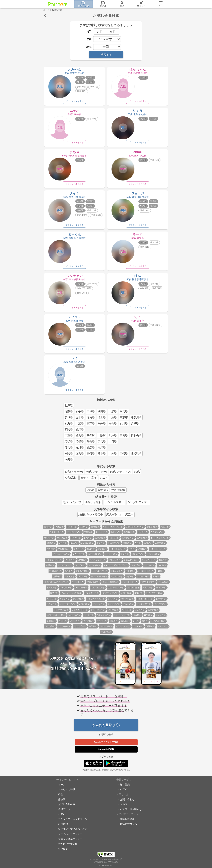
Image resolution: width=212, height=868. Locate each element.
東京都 (124, 420)
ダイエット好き (98, 612)
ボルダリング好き (110, 595)
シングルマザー (115, 505)
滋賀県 (80, 438)
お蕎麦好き (76, 540)
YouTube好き (55, 573)
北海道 (69, 408)
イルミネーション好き (71, 595)
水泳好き (59, 529)
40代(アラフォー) (96, 474)
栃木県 (80, 420)
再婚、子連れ (93, 505)
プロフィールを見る (74, 101)
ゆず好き (130, 579)
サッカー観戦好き (110, 584)
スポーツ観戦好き (118, 551)
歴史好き (125, 623)
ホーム (62, 787)
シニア (104, 480)
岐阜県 (135, 426)
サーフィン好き (97, 590)
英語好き (164, 529)
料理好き (50, 568)
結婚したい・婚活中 (91, 517)
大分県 (113, 456)
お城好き (57, 579)
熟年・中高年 (89, 480)
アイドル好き (133, 590)
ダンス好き (78, 601)
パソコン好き (98, 606)
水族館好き (79, 551)
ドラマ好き (52, 606)
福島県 (124, 414)
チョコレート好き (99, 579)
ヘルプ (124, 807)
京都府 (91, 438)
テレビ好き (128, 606)
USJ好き (148, 617)
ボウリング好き (148, 584)
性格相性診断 (127, 822)
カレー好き (136, 568)
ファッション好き (122, 617)
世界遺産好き (114, 545)
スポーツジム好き (157, 551)
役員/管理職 (118, 492)
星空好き (84, 529)
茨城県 (69, 420)
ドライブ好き (80, 629)
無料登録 (125, 787)
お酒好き (51, 623)
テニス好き (127, 612)
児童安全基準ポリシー (70, 841)
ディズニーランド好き (113, 529)
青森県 (69, 414)
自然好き (148, 545)
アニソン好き (117, 573)
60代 (137, 474)
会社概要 (63, 851)
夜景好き (102, 551)
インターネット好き (159, 540)
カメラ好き (50, 629)
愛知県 (80, 432)
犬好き (145, 623)
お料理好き (143, 534)
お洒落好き (100, 540)
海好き (138, 545)
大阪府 (102, 438)
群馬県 (91, 420)
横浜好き (74, 545)
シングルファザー (138, 505)
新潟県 (69, 426)
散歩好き (51, 551)
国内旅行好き (79, 556)
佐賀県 (80, 456)
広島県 (102, 444)
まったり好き (101, 534)
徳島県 (69, 450)
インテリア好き (65, 568)
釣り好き (63, 623)
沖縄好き (95, 529)
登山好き (91, 551)
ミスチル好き (143, 579)
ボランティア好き (116, 590)
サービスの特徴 (67, 792)
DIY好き (54, 595)
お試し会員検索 (67, 807)
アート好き (75, 623)
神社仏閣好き (82, 573)
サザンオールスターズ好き (56, 584)
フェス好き (160, 617)
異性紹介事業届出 (68, 846)
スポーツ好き (106, 629)
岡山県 (91, 444)
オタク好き (162, 629)
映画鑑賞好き (64, 551)
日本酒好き (49, 540)
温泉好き (69, 573)
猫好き (136, 623)
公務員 (91, 492)
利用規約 (63, 826)
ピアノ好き (113, 601)
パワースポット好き (56, 617)
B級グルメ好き (104, 617)
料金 (61, 797)
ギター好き (52, 590)
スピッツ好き (78, 584)
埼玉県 (102, 420)
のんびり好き (66, 590)
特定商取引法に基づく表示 (73, 831)
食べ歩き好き (128, 540)
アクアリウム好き (97, 562)
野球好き (82, 562)
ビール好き (69, 579)
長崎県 (91, 456)
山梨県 (80, 426)
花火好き (48, 529)
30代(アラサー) (74, 474)
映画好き (150, 629)
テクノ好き (62, 540)
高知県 (102, 450)
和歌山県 (136, 438)
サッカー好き (81, 590)
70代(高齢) (71, 480)
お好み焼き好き (131, 562)
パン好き (130, 573)
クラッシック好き (145, 601)
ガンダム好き (153, 556)
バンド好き (161, 590)
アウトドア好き (123, 629)
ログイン (125, 792)
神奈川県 (136, 420)
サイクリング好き (154, 595)
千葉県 (113, 420)
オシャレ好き (127, 601)
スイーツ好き (74, 617)
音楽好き (127, 545)
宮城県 (91, 414)
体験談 (62, 802)
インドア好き (160, 606)
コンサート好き (61, 612)
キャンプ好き (114, 606)
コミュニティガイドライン (73, 822)
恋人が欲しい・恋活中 (120, 517)
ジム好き (137, 617)
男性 (98, 31)
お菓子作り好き (91, 595)
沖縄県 (69, 462)
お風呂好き (142, 540)
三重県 (69, 438)
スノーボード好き (68, 606)
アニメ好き (106, 634)
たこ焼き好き (157, 534)
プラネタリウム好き (135, 529)
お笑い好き (101, 623)
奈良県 (124, 438)
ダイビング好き (74, 534)
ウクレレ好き (115, 562)
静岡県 (69, 432)
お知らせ (63, 817)
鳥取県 (69, 444)
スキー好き (113, 612)
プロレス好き (93, 584)
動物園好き (129, 534)
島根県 (80, 444)
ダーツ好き (148, 590)
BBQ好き (139, 595)
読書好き (114, 623)
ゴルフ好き (149, 568)
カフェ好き (83, 579)
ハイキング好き (144, 606)
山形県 (113, 414)
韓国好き (125, 556)
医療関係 (103, 492)
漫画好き (100, 545)
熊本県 (102, 456)
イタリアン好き (149, 562)
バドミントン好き (145, 573)
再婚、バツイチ (72, 505)
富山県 (113, 426)
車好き (132, 551)
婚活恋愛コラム (128, 826)
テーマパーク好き (61, 556)
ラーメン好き (94, 568)
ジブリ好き (140, 612)
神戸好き (63, 545)
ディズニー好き (158, 623)
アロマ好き (52, 601)
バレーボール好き (130, 584)
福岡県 (69, 456)
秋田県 (102, 414)
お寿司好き (161, 601)
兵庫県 (113, 438)
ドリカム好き (117, 579)
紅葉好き (51, 545)
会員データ (64, 812)
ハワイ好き (84, 606)
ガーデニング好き (99, 573)
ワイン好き (70, 562)
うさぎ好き (65, 601)
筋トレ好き (116, 534)
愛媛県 (91, 450)
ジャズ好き (114, 540)
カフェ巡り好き (95, 556)
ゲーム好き (138, 629)
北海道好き (72, 529)
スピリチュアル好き (95, 601)
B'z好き (156, 579)
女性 (111, 31)
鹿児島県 (136, 456)
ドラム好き (163, 584)
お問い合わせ (127, 802)
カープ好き (80, 568)
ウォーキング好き (80, 612)
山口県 (113, 444)
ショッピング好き (54, 562)
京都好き (142, 551)
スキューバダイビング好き (116, 568)
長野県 (91, 426)
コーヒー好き (111, 556)
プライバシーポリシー (70, 836)
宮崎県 (124, 456)
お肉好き (88, 540)
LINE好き (162, 568)
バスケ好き (126, 595)
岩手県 (80, 414)
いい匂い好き (87, 545)
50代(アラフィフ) (121, 474)
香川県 (80, 450)
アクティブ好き (57, 534)
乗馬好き (88, 534)
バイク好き (88, 623)
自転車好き (160, 545)
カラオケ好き (64, 629)
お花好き (163, 562)
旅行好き (93, 629)
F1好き (160, 573)
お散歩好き (153, 612)
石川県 (124, 426)
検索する (106, 55)
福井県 (102, 426)
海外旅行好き (138, 556)
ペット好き (89, 617)
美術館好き (152, 529)
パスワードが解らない (132, 812)
